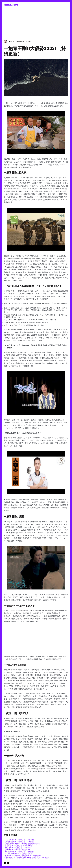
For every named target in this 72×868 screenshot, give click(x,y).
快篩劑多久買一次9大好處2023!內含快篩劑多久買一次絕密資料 (28, 858)
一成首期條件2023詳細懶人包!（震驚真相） (20, 840)
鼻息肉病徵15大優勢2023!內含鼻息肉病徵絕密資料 (23, 844)
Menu (67, 5)
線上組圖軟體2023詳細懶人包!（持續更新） (20, 852)
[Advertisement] (36, 23)
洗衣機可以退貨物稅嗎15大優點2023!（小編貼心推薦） (24, 856)
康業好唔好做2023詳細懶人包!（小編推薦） (20, 842)
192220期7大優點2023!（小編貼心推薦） (19, 854)
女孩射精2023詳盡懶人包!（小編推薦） (19, 848)
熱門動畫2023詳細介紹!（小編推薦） (18, 850)
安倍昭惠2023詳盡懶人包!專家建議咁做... (19, 846)
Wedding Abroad (11, 5)
